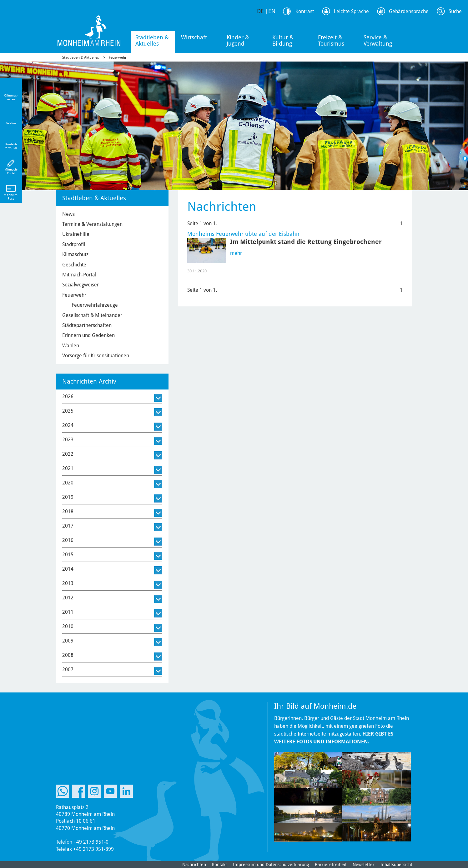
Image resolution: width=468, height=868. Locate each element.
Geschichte (74, 265)
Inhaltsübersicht (396, 865)
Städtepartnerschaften (87, 325)
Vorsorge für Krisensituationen (96, 356)
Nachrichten (194, 865)
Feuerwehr (118, 57)
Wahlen (71, 346)
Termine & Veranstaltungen (92, 224)
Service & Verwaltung (378, 40)
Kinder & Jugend (238, 40)
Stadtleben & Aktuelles (152, 40)
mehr (236, 253)
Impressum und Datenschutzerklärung (271, 865)
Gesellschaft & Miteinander (92, 315)
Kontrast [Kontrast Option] (305, 11)
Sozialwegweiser (81, 285)
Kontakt (219, 865)
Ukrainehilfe (76, 234)
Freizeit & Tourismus (331, 40)
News (68, 214)
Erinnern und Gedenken (88, 335)
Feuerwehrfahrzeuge (95, 305)
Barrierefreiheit (331, 865)
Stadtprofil (74, 244)
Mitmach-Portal (79, 275)
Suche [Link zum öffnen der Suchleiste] (455, 11)
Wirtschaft (194, 37)
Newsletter (364, 865)
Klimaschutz (75, 254)
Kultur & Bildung (283, 40)
